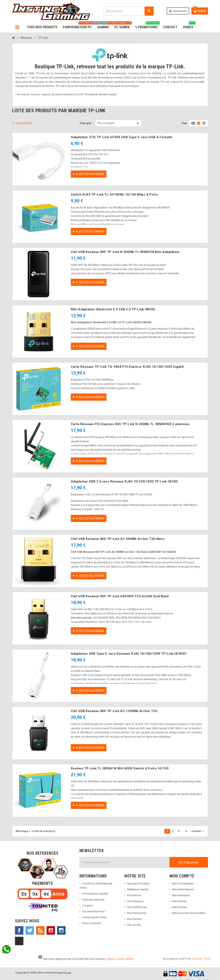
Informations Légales (95, 894)
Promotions (134, 895)
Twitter (30, 930)
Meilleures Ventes (138, 889)
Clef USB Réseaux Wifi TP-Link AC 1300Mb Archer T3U (114, 711)
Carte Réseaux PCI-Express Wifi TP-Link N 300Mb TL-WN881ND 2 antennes (130, 424)
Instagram (61, 930)
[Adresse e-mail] (125, 862)
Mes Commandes (183, 883)
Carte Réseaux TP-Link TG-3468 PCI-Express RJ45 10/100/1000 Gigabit (127, 367)
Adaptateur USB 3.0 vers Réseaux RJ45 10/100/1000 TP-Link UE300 (124, 481)
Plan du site (134, 925)
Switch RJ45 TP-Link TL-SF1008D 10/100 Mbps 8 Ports (114, 195)
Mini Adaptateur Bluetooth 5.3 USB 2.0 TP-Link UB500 (113, 309)
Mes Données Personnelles (189, 913)
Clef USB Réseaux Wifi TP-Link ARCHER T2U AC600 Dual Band (120, 596)
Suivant (198, 831)
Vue (184, 123)
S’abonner (189, 862)
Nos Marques (135, 901)
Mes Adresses (181, 895)
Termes (207, 959)
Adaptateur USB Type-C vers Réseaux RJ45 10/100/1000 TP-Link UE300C (129, 654)
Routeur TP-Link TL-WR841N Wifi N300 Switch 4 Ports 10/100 (120, 768)
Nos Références (137, 907)
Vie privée (197, 959)
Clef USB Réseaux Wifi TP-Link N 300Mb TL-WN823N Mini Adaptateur (125, 252)
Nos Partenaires (137, 913)
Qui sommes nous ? (94, 911)
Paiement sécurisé (93, 900)
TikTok (19, 941)
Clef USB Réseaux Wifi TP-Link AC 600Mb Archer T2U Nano (118, 539)
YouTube (51, 930)
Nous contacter (92, 923)
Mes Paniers (180, 907)
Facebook (19, 930)
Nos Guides (134, 919)
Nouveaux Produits (138, 883)
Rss (40, 930)
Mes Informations (183, 889)
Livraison (88, 905)
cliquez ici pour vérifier (120, 959)
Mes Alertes (179, 901)
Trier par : (86, 123)
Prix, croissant (106, 123)
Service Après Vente (94, 917)
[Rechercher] (128, 11)
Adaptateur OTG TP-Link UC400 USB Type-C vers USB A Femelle (121, 137)
